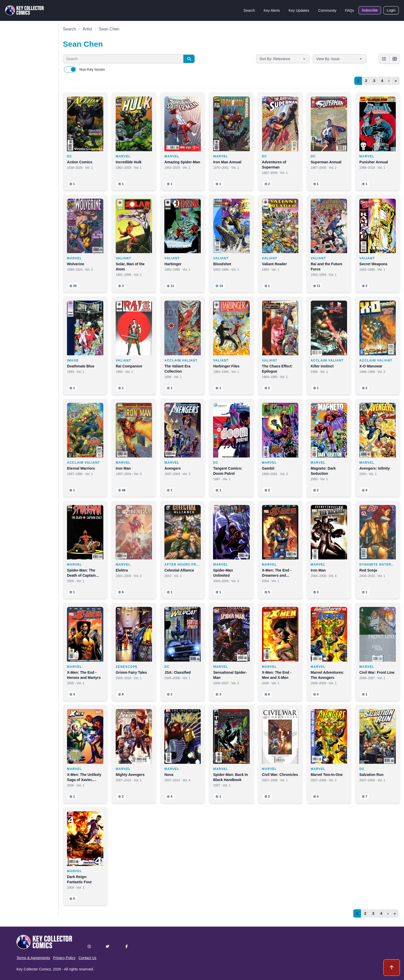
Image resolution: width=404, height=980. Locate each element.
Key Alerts (272, 10)
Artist (87, 29)
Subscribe (370, 10)
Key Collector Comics (34, 969)
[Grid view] (394, 59)
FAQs (350, 10)
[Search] (189, 59)
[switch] (70, 69)
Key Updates (299, 10)
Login (391, 10)
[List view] (384, 59)
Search (249, 10)
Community (327, 10)
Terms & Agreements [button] (33, 958)
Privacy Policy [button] (64, 958)
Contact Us (87, 958)
